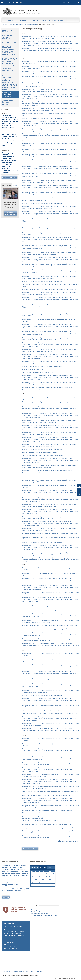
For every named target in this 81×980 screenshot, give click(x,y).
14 (36, 879)
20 (32, 882)
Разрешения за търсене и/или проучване (7, 37)
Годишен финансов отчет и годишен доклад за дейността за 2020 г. (43, 452)
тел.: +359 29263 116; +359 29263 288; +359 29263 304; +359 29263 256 (16, 933)
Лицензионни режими (7, 31)
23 (43, 882)
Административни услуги (53, 20)
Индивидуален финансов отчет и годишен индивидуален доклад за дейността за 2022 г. (50, 289)
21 (36, 882)
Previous (4, 195)
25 (50, 882)
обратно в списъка (30, 849)
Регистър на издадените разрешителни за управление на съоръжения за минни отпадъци (8, 50)
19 (53, 879)
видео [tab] (15, 185)
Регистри (12, 24)
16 (43, 879)
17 (46, 879)
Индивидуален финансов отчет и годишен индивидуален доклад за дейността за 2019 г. (50, 533)
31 (46, 885)
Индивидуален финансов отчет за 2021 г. (35, 369)
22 (39, 882)
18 (50, 879)
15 (39, 879)
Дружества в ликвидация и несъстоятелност (9, 70)
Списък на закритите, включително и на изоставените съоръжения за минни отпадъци (10, 62)
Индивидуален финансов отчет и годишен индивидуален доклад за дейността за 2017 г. (50, 710)
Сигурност (39, 972)
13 (32, 879)
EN (64, 2)
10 (46, 876)
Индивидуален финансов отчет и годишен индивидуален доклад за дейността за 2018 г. (50, 625)
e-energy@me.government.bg (13, 926)
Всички (6, 897)
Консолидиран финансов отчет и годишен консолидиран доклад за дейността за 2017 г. (50, 714)
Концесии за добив (9, 42)
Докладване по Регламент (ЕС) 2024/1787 (8, 103)
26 (53, 882)
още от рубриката (9, 177)
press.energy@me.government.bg (14, 935)
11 (50, 876)
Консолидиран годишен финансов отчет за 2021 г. (37, 372)
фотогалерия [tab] (7, 185)
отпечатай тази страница (68, 842)
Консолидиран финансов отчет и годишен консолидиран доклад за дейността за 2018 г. (50, 629)
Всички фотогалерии (10, 213)
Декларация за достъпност (23, 972)
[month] (46, 868)
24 (46, 882)
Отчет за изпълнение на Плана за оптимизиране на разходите (42, 118)
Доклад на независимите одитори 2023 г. (35, 200)
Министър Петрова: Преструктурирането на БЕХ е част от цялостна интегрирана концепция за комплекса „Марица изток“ (10, 140)
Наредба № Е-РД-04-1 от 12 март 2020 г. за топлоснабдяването (16, 890)
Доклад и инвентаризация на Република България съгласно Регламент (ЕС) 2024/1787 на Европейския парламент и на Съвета (45, 913)
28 (36, 885)
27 (32, 885)
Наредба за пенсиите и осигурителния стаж (11, 884)
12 (53, 876)
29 (39, 885)
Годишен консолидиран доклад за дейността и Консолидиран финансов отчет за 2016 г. (50, 795)
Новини (35, 20)
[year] (41, 868)
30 (43, 885)
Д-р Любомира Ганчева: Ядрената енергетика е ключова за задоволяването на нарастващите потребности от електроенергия (10, 121)
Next (16, 195)
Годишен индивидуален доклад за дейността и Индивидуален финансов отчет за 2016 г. (50, 792)
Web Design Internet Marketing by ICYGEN (66, 978)
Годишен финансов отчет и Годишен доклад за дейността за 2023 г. (43, 197)
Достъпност (7, 972)
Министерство (10, 20)
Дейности (24, 20)
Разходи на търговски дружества (27, 24)
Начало (5, 24)
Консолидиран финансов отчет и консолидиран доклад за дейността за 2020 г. (47, 455)
